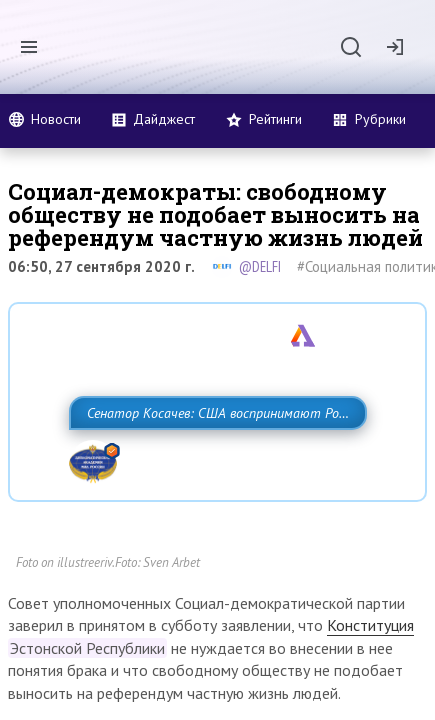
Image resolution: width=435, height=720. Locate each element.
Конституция (370, 689)
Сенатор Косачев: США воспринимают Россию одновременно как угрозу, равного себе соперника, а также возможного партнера (197, 457)
